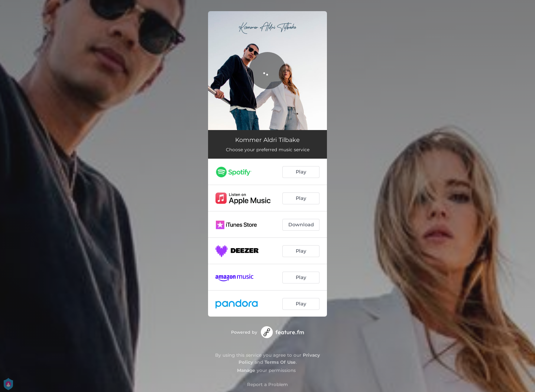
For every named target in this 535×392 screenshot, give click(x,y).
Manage (246, 370)
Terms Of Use (280, 362)
